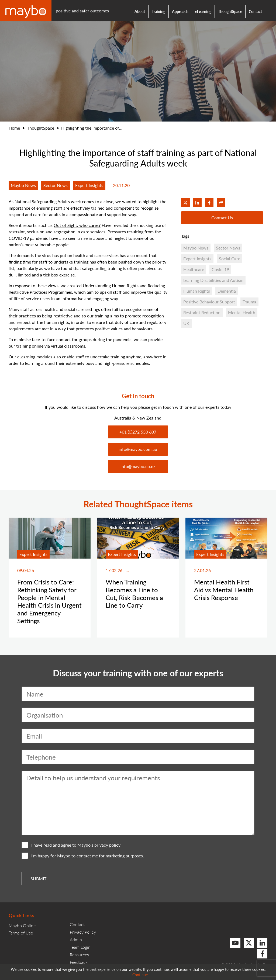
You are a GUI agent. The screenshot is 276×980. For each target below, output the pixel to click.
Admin (76, 939)
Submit (38, 879)
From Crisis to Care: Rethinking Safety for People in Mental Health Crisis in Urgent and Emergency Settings (49, 601)
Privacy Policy (83, 932)
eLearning (203, 11)
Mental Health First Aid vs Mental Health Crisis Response (224, 590)
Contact (255, 11)
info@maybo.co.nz (138, 466)
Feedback (79, 962)
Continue (140, 975)
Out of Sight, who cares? (77, 225)
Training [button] (158, 11)
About (140, 11)
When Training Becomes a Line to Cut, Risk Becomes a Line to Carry (134, 593)
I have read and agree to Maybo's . (72, 845)
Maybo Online (22, 925)
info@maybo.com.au (138, 449)
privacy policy (107, 845)
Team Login (80, 947)
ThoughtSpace (230, 11)
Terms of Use (21, 933)
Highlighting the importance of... (92, 128)
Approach (180, 11)
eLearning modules (35, 357)
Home (14, 128)
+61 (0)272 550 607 (138, 432)
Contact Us (222, 218)
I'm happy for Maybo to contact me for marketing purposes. (83, 856)
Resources (79, 955)
